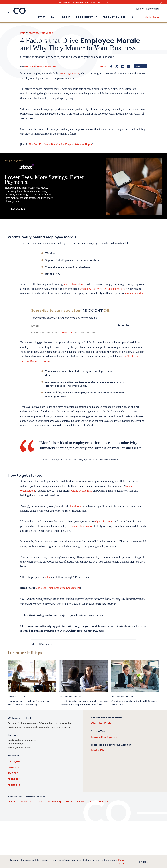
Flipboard (14, 784)
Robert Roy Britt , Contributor (40, 66)
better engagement (69, 73)
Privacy (40, 801)
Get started (18, 209)
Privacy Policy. (68, 332)
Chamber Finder (102, 723)
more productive (134, 293)
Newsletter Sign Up (104, 737)
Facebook (14, 779)
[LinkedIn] (123, 66)
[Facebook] (111, 66)
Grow (66, 17)
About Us (26, 801)
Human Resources (41, 33)
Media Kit (98, 750)
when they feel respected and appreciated (102, 289)
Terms (69, 801)
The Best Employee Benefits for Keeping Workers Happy (60, 144)
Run (54, 17)
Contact (12, 801)
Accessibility (55, 801)
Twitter (13, 773)
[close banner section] (161, 3)
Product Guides (114, 17)
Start (42, 17)
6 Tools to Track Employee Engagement (58, 588)
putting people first (81, 491)
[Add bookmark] (140, 66)
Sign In (148, 17)
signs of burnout (104, 522)
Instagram (15, 761)
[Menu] (9, 11)
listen (48, 577)
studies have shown (74, 284)
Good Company (86, 17)
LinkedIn (13, 767)
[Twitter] (117, 66)
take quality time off (82, 526)
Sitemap (81, 801)
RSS (92, 801)
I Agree (144, 862)
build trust (76, 506)
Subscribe (123, 325)
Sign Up (156, 17)
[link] (132, 17)
